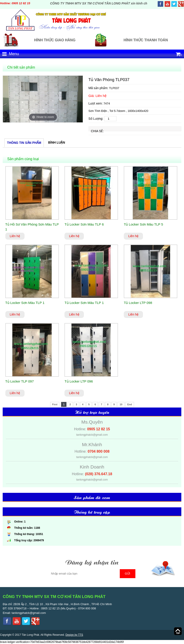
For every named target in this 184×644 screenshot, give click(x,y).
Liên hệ (15, 236)
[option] (43, 99)
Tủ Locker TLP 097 (20, 381)
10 (121, 404)
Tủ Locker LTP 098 (138, 303)
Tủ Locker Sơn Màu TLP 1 (25, 303)
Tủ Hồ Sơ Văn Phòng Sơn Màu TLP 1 (32, 227)
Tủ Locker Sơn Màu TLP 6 (84, 224)
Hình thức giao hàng (55, 40)
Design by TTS (74, 635)
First (55, 404)
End (130, 404)
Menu (11, 54)
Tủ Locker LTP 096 (79, 381)
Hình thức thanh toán (146, 40)
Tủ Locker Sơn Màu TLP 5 (143, 224)
